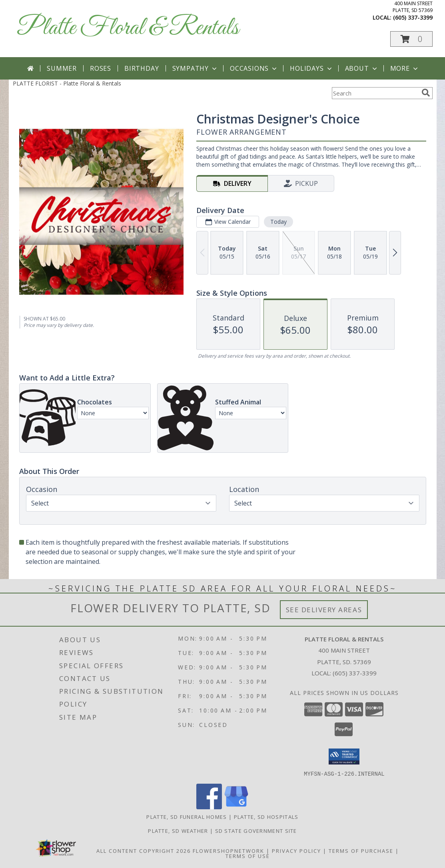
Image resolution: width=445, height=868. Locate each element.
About (362, 68)
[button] (411, 39)
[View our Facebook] (209, 807)
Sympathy (195, 68)
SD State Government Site (256, 830)
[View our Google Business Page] (236, 807)
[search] (426, 93)
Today (278, 222)
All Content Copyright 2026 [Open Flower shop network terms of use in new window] (144, 850)
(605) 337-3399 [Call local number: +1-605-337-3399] (413, 17)
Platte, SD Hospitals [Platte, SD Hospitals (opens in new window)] (266, 816)
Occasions (254, 68)
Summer (62, 68)
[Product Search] (375, 93)
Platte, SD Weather (178, 830)
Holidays (311, 68)
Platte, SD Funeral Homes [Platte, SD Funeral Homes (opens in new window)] (187, 816)
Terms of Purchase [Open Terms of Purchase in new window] (361, 850)
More (405, 68)
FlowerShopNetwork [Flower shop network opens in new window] (228, 850)
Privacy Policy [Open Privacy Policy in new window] (296, 850)
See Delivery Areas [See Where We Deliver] (324, 610)
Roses (101, 68)
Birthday (142, 68)
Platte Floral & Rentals (128, 28)
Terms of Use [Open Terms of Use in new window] (248, 856)
